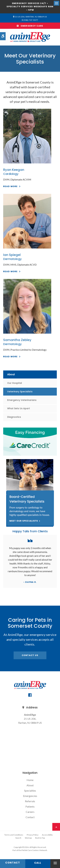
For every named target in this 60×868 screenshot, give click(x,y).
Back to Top (40, 838)
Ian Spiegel (12, 255)
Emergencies (30, 796)
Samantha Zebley (17, 340)
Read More (10, 186)
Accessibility (47, 835)
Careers (30, 812)
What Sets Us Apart (19, 408)
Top (56, 827)
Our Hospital (15, 383)
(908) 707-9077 (31, 20)
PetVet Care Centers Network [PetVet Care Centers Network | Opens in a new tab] (34, 850)
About (30, 785)
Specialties (30, 791)
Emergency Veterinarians (22, 400)
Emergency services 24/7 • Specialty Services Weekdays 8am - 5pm (30, 7)
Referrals (30, 801)
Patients (30, 806)
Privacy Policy (33, 835)
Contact (30, 817)
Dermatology (12, 259)
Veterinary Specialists (20, 392)
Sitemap (28, 838)
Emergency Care (30, 26)
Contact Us (30, 655)
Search (18, 838)
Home (30, 780)
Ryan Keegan (14, 170)
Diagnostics (14, 417)
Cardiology (11, 174)
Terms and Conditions (14, 835)
